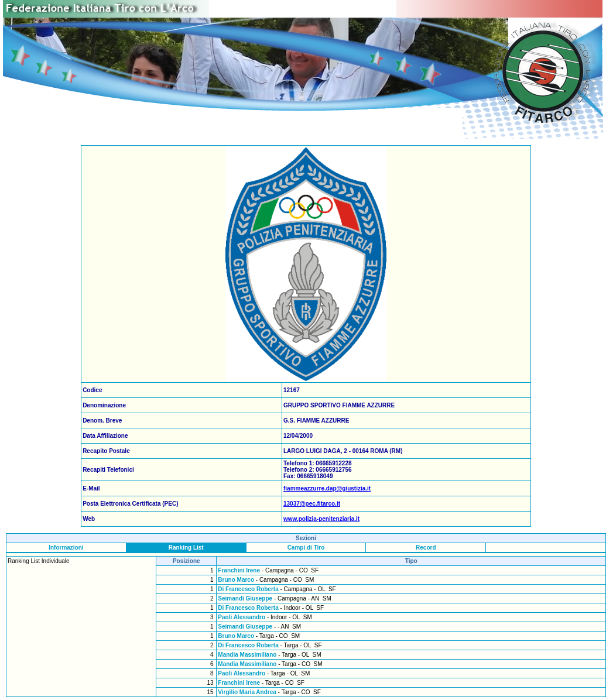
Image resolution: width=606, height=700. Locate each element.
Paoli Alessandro (242, 617)
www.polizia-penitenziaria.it (321, 519)
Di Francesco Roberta (248, 589)
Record (426, 548)
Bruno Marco (236, 580)
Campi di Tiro (306, 548)
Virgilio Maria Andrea (247, 692)
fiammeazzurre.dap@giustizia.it (327, 488)
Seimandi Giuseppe (245, 598)
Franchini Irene (239, 570)
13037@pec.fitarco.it (312, 504)
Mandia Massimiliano (247, 655)
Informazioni (66, 548)
